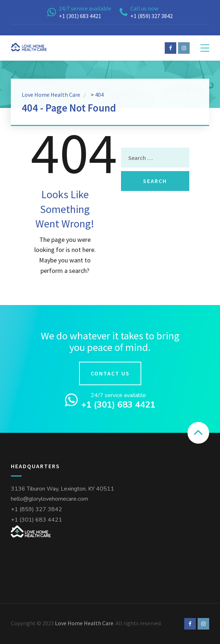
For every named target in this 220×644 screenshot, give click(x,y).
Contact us (110, 373)
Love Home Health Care (84, 623)
